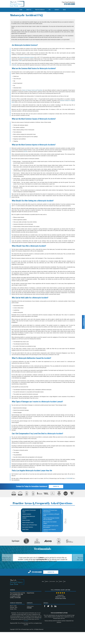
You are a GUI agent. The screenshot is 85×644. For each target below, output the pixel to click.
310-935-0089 (69, 4)
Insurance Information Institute (27, 57)
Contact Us (56, 487)
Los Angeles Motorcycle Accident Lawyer (31, 471)
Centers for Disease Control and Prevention (32, 90)
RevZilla (15, 65)
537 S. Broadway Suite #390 (17, 606)
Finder (20, 61)
